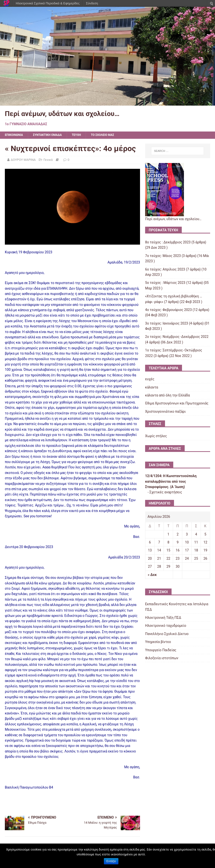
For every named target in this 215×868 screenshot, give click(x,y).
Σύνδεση (92, 3)
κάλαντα (152, 387)
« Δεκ (152, 575)
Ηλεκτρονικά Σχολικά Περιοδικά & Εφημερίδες (48, 3)
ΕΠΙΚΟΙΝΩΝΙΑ (14, 135)
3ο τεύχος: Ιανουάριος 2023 (167, 323)
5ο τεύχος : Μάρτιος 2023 (165, 283)
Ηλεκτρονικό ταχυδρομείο (166, 626)
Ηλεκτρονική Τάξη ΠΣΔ (163, 618)
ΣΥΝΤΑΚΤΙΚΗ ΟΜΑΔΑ (47, 135)
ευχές (150, 379)
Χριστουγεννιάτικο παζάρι (165, 411)
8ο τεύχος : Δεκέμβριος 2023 (168, 242)
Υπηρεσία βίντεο (158, 642)
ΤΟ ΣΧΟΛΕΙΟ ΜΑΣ (102, 135)
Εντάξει (111, 861)
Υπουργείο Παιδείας (161, 650)
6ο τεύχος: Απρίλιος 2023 (165, 269)
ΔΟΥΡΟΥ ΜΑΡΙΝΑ (23, 160)
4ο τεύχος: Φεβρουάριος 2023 (168, 310)
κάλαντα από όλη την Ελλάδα (168, 395)
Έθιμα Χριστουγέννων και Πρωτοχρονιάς (177, 403)
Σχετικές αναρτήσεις (166, 492)
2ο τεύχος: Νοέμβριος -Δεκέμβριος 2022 (177, 337)
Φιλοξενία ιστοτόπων (162, 658)
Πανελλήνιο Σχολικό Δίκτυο (167, 634)
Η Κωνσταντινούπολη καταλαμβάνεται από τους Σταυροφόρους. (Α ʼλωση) (171, 481)
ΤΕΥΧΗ (76, 135)
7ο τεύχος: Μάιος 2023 (163, 256)
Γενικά (48, 160)
